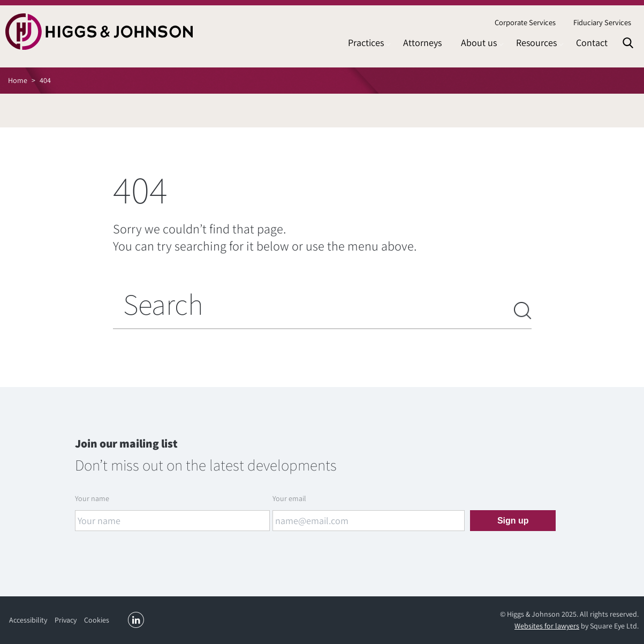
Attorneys (422, 43)
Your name (92, 498)
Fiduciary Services (602, 22)
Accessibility (28, 620)
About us (479, 43)
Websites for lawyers (547, 626)
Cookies (97, 620)
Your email (289, 498)
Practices (366, 43)
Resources (536, 43)
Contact (592, 43)
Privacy (66, 620)
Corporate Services (525, 22)
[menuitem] (525, 23)
